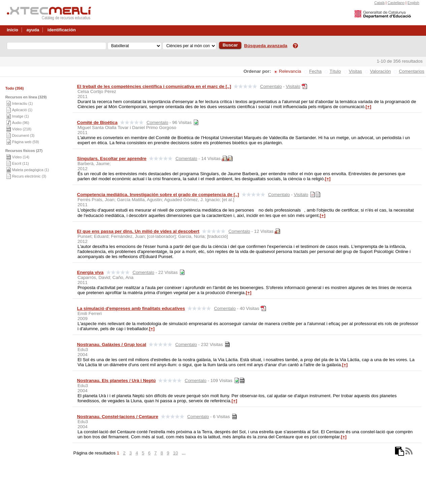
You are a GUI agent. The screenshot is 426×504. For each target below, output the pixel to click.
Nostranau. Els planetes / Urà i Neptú (116, 381)
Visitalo (293, 86)
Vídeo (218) (22, 129)
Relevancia (290, 71)
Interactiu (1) (23, 103)
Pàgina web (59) (26, 142)
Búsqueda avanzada (266, 46)
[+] (369, 107)
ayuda (33, 30)
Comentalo (271, 86)
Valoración (381, 71)
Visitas (355, 71)
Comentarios (412, 71)
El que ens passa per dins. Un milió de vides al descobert (138, 231)
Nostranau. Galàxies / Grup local (112, 344)
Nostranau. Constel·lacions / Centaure (118, 417)
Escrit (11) (21, 163)
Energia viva (90, 272)
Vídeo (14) (21, 157)
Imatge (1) (21, 116)
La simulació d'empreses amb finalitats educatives (131, 308)
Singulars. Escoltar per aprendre (112, 159)
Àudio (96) (21, 123)
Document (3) (23, 135)
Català (379, 3)
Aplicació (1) (22, 110)
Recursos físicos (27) (24, 151)
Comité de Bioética (97, 122)
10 (175, 453)
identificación (62, 30)
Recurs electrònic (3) (29, 176)
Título (335, 71)
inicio (12, 30)
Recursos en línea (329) (26, 97)
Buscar (230, 45)
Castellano (396, 3)
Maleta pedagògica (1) (31, 170)
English (413, 3)
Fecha (315, 71)
